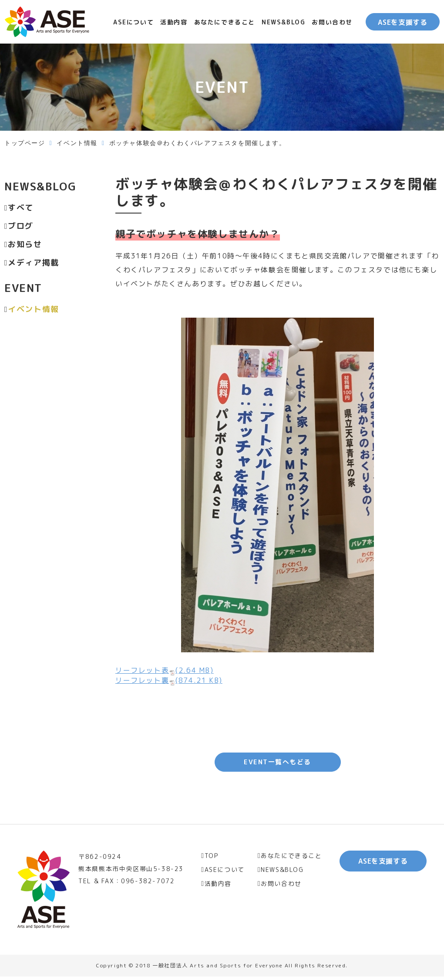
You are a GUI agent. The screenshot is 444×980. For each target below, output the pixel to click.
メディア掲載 (34, 263)
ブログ (21, 226)
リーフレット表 (165, 670)
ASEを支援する (402, 22)
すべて (21, 208)
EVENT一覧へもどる (278, 764)
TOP (212, 859)
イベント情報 (77, 143)
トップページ (25, 143)
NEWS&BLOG (283, 22)
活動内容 (174, 22)
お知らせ (25, 244)
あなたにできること (225, 22)
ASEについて (133, 22)
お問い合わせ (332, 22)
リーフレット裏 (169, 680)
